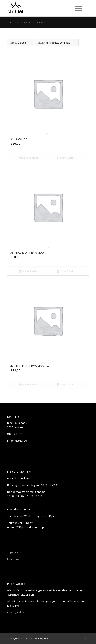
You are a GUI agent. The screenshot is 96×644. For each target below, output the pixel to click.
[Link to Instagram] (86, 638)
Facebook (13, 559)
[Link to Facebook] (80, 638)
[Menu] (76, 8)
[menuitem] (78, 8)
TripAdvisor (14, 552)
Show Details (66, 158)
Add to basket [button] (28, 158)
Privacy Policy (16, 612)
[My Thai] (40, 8)
